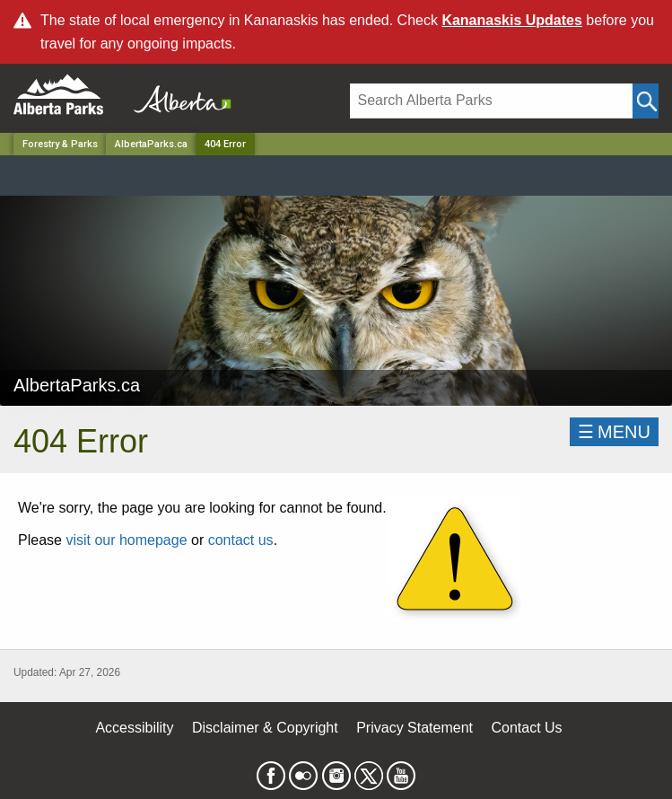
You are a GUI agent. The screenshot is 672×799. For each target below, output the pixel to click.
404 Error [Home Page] (225, 144)
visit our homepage (126, 540)
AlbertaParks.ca (151, 144)
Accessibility (134, 728)
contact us (241, 540)
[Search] (492, 101)
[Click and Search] (646, 101)
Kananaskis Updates (512, 20)
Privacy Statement (415, 728)
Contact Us (526, 728)
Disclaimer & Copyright (265, 728)
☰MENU (614, 432)
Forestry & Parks (60, 144)
